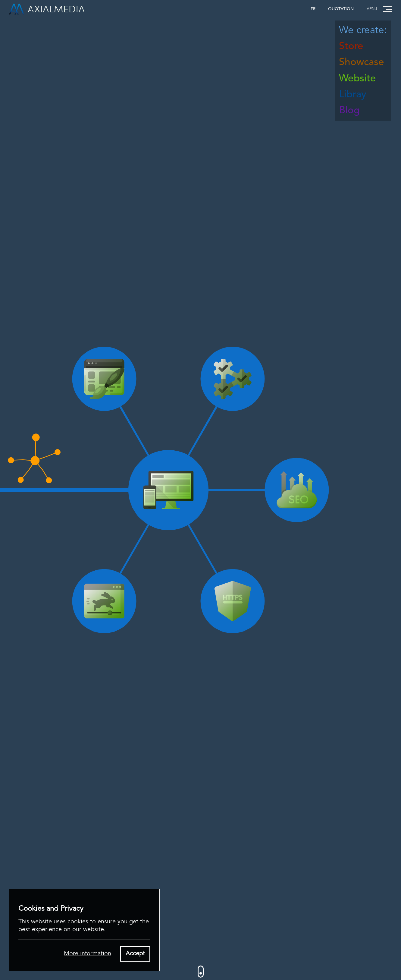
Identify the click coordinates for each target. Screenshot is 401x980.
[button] (378, 9)
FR (313, 9)
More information (88, 954)
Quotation (341, 9)
